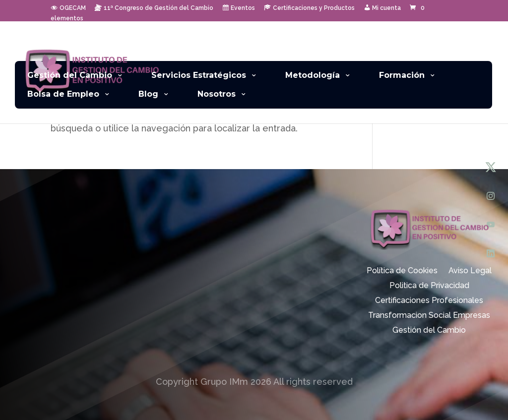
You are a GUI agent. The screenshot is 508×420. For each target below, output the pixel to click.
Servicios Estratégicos (199, 75)
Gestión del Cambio (70, 75)
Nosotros (217, 94)
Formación (402, 75)
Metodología (313, 75)
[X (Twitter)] (491, 167)
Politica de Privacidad (429, 286)
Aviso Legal (470, 271)
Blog (148, 94)
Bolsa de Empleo (63, 94)
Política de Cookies (402, 271)
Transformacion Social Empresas (429, 316)
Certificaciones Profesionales (429, 301)
